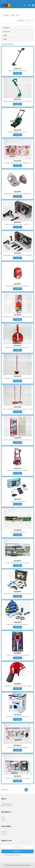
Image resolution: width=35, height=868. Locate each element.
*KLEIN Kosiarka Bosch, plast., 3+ (17, 132)
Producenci (7, 32)
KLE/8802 (18, 622)
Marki (5, 35)
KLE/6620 (18, 407)
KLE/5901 (18, 284)
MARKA (13, 15)
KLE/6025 (18, 315)
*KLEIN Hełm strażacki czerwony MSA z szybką (17, 686)
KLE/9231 (18, 776)
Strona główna (6, 15)
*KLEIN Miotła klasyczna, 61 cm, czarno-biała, (17, 378)
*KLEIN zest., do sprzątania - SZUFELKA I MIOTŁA (18, 317)
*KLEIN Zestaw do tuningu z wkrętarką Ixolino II (18, 594)
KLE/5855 (18, 192)
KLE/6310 (18, 345)
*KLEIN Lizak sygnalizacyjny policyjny (17, 655)
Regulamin (4, 832)
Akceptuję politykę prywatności (12, 855)
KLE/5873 (18, 253)
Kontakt (3, 820)
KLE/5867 (18, 222)
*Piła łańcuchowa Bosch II (17, 532)
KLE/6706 (18, 438)
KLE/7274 (18, 499)
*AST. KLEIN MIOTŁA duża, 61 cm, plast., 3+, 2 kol (17, 409)
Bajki (5, 39)
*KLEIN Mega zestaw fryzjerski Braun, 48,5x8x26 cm (18, 256)
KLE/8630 (18, 591)
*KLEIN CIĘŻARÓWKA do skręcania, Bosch (17, 563)
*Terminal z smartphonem (18, 501)
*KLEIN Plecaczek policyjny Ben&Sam (17, 624)
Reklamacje (4, 834)
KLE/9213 (18, 715)
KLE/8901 (18, 684)
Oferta (3, 818)
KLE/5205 (18, 161)
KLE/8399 (18, 530)
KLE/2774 (18, 69)
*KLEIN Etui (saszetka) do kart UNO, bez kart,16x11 (17, 287)
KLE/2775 (18, 99)
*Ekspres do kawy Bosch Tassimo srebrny (18, 778)
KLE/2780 (18, 130)
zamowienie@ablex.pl (8, 806)
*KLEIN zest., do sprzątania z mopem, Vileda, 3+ (17, 440)
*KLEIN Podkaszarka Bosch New (18, 71)
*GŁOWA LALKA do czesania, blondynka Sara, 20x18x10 (17, 164)
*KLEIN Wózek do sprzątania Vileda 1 (17, 471)
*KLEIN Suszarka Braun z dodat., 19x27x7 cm (18, 224)
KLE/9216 (18, 745)
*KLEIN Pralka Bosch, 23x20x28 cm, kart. (17, 717)
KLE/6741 (18, 468)
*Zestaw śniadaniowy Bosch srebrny (17, 747)
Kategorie (7, 28)
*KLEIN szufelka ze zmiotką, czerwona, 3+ (18, 347)
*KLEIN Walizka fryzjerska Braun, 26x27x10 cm (17, 194)
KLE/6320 (18, 376)
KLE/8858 (18, 653)
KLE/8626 (18, 561)
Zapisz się (18, 851)
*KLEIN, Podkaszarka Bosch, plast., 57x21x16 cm (17, 101)
